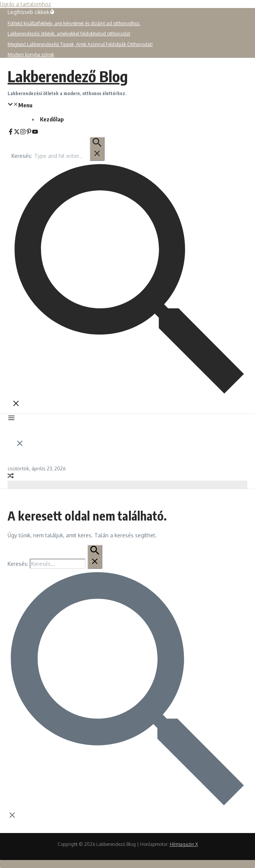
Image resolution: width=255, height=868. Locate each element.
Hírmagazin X (184, 844)
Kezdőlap (52, 119)
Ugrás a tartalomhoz (25, 4)
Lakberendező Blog (68, 76)
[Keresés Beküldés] (97, 149)
